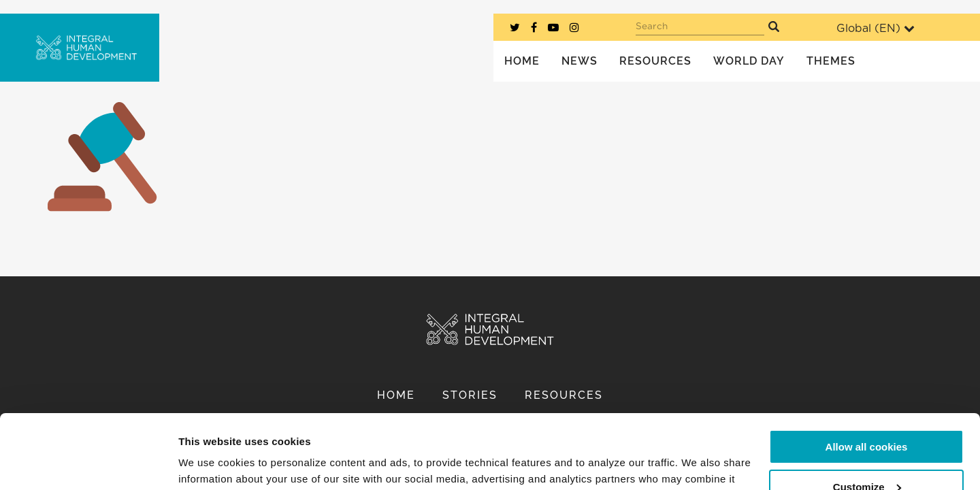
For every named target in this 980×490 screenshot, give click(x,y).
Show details (210, 463)
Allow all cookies (867, 377)
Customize (867, 417)
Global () (876, 28)
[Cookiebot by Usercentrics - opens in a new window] (88, 463)
